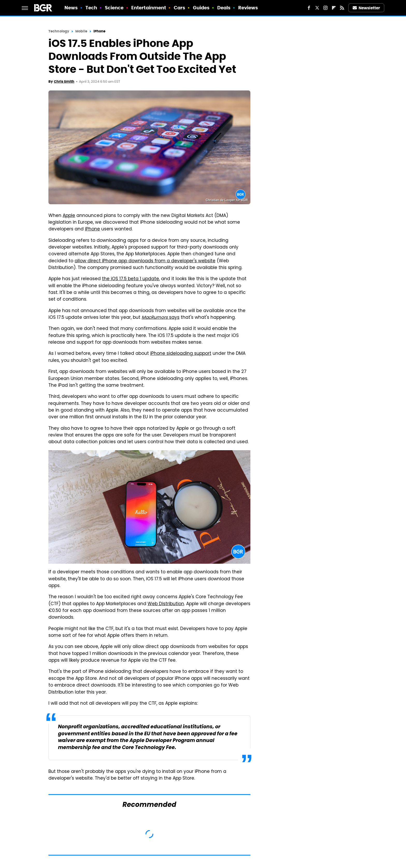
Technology (59, 31)
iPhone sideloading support (181, 354)
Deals (224, 8)
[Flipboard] (334, 8)
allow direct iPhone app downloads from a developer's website (145, 261)
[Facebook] (309, 8)
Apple (69, 216)
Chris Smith (64, 82)
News (71, 8)
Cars (179, 8)
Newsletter (366, 8)
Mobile (81, 31)
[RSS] (342, 8)
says (161, 318)
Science (114, 8)
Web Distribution (166, 604)
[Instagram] (325, 8)
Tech (91, 8)
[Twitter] (317, 8)
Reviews (248, 8)
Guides (201, 8)
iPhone (100, 31)
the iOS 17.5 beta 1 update (130, 279)
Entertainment (149, 8)
